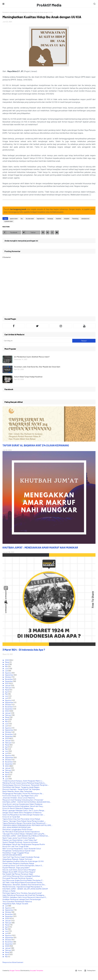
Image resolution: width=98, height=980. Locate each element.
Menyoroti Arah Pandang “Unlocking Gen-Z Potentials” (23, 800)
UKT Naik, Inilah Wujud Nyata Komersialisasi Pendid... (23, 882)
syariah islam (14, 12)
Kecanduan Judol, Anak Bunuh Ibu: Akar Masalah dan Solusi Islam (37, 367)
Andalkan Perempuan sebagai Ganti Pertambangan (22, 899)
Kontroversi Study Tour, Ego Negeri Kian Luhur (20, 796)
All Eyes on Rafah (9, 891)
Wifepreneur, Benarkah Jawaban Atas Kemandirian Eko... (24, 885)
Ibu (22, 218)
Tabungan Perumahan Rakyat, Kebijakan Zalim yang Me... (24, 834)
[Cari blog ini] (37, 341)
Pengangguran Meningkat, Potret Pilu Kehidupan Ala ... (23, 793)
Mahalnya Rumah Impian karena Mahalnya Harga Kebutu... (24, 783)
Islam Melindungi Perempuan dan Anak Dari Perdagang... (24, 895)
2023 (7, 738)
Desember (9, 681)
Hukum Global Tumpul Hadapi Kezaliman (28, 377)
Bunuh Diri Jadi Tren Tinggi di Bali (15, 846)
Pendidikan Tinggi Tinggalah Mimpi (16, 853)
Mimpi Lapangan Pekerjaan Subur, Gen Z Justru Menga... (24, 810)
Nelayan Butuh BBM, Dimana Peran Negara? (19, 872)
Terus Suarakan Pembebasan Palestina (17, 901)
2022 (7, 711)
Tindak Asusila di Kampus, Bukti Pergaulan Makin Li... (23, 781)
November (9, 679)
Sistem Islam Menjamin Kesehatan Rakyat (18, 863)
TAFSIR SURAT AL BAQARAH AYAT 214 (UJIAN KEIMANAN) (36, 445)
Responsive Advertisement (13, 962)
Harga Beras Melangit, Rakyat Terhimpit (17, 859)
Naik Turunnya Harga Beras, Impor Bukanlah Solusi (22, 849)
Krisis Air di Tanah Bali (11, 817)
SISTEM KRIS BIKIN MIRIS (12, 855)
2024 (7, 766)
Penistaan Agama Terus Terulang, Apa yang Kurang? (22, 893)
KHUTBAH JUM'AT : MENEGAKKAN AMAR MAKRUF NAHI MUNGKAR (40, 547)
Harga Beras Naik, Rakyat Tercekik (15, 904)
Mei (6, 666)
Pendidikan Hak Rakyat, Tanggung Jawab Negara (21, 787)
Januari (8, 685)
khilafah (67, 218)
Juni (7, 669)
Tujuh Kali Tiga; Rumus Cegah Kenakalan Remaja (21, 857)
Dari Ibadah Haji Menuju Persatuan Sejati (18, 874)
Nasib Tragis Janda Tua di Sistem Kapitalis (19, 838)
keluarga (50, 218)
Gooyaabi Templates (37, 970)
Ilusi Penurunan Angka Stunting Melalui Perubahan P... (23, 880)
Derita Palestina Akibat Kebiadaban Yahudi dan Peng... (23, 806)
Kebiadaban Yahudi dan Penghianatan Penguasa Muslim (24, 844)
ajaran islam (14, 218)
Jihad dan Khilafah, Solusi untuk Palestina (19, 798)
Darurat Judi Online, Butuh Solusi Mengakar (19, 870)
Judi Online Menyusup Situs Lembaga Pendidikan (21, 876)
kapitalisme (41, 218)
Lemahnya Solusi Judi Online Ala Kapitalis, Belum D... (23, 865)
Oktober (8, 677)
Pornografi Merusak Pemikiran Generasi (18, 878)
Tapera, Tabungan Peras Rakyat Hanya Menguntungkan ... (24, 821)
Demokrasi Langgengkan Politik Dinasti (17, 829)
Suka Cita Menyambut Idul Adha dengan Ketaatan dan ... (24, 815)
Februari (8, 688)
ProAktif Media (49, 5)
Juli (7, 671)
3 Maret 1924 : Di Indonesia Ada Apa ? (24, 650)
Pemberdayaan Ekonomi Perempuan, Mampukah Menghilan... (26, 785)
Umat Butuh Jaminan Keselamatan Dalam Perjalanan (22, 804)
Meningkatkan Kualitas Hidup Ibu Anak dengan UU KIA (23, 861)
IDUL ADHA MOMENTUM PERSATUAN (16, 827)
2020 (7, 660)
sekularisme (85, 218)
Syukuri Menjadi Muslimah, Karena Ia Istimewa (20, 842)
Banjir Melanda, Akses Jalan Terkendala (17, 791)
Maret (7, 662)
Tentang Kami (90, 971)
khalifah (58, 218)
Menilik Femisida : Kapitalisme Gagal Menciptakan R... (23, 887)
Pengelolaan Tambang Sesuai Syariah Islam (19, 851)
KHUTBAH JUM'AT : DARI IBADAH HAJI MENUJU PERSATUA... (26, 836)
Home (78, 971)
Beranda (5, 12)
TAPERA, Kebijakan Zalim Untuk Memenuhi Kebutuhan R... (25, 897)
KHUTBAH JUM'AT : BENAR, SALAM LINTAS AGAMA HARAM (25, 889)
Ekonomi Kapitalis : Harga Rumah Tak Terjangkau (21, 789)
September (9, 675)
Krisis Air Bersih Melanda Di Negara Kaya (18, 808)
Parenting (75, 218)
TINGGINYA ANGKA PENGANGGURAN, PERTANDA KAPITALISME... (27, 825)
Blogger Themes (15, 970)
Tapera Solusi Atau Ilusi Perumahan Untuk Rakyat (21, 819)
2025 (7, 918)
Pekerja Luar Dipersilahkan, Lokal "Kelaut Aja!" (20, 840)
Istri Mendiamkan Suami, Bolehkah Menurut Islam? (32, 357)
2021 (7, 683)
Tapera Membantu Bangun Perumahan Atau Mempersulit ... (25, 823)
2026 (7, 946)
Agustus (8, 673)
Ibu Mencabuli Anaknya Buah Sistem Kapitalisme (21, 832)
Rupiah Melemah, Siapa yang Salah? (16, 868)
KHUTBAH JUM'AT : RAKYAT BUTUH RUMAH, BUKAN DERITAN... (27, 802)
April (7, 664)
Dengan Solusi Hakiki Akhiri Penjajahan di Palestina (22, 813)
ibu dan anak (30, 218)
